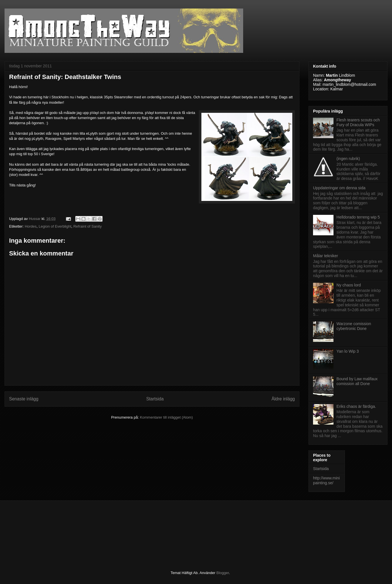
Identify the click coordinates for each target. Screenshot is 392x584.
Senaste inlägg (24, 399)
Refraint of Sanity (87, 226)
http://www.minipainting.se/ (326, 480)
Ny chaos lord (349, 285)
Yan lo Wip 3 (348, 351)
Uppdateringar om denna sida (339, 188)
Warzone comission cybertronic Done (354, 326)
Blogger (223, 573)
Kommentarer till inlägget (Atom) (166, 417)
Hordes (31, 226)
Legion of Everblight (55, 226)
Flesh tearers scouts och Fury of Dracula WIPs (358, 122)
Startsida (155, 399)
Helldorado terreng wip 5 (358, 217)
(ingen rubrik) (348, 159)
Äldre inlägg (283, 399)
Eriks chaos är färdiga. (356, 406)
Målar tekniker (326, 256)
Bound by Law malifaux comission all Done (357, 381)
